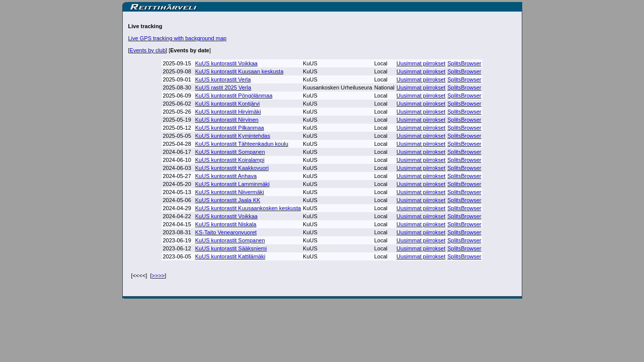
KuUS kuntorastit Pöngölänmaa (234, 96)
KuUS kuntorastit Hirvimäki (228, 112)
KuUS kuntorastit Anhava (226, 176)
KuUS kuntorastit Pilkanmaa (230, 128)
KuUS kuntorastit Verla (223, 79)
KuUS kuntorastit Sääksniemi (231, 248)
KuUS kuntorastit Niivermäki (230, 192)
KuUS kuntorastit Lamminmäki (232, 184)
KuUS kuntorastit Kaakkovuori (232, 168)
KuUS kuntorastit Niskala (226, 224)
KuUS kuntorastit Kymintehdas (233, 136)
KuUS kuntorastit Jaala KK (228, 200)
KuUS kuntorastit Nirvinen (227, 120)
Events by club (148, 50)
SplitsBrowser (464, 63)
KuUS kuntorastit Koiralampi (230, 160)
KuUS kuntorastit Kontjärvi (227, 104)
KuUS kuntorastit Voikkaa (226, 63)
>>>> (158, 276)
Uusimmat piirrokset (421, 63)
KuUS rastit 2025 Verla (223, 87)
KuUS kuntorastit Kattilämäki (230, 256)
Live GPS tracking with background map (178, 38)
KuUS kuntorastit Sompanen (230, 152)
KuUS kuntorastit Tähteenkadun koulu (242, 144)
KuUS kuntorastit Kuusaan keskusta (239, 71)
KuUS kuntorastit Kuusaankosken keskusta (248, 208)
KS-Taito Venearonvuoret (226, 232)
